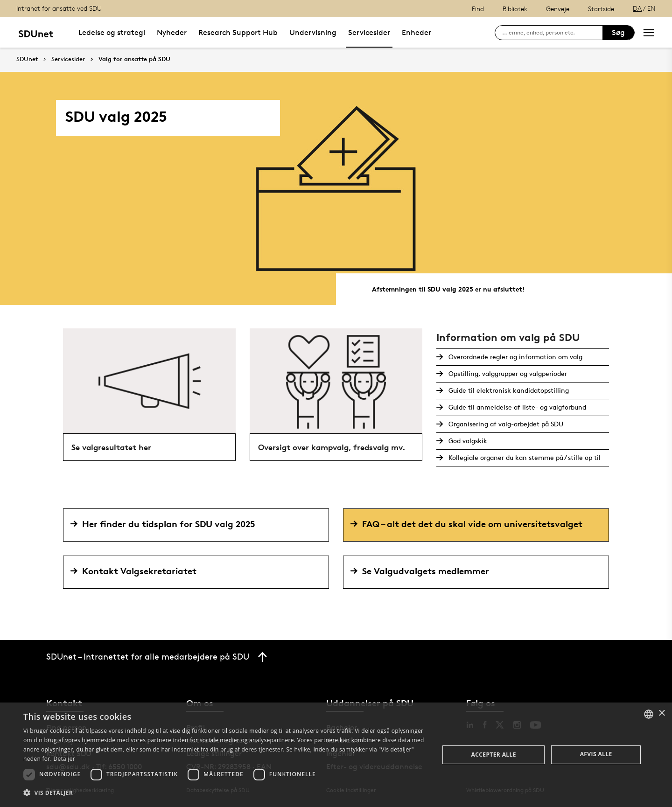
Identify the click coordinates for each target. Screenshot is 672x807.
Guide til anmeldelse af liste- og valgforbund (516, 407)
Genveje (558, 9)
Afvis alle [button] (596, 754)
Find (478, 9)
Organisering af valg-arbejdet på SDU (505, 424)
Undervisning (313, 32)
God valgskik (467, 441)
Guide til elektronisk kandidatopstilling (508, 390)
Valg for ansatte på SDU (134, 59)
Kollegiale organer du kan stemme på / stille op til (524, 457)
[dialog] (336, 755)
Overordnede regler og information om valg (514, 357)
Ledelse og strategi (112, 32)
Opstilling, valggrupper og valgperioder (507, 373)
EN (651, 8)
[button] (225, 793)
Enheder (416, 32)
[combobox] (649, 714)
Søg (618, 32)
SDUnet (27, 59)
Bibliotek (515, 9)
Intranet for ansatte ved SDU (59, 8)
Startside (601, 9)
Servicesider (369, 32)
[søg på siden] (552, 33)
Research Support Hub (238, 32)
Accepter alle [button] (494, 755)
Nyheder (172, 32)
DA (637, 8)
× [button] (661, 713)
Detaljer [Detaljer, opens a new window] (64, 759)
